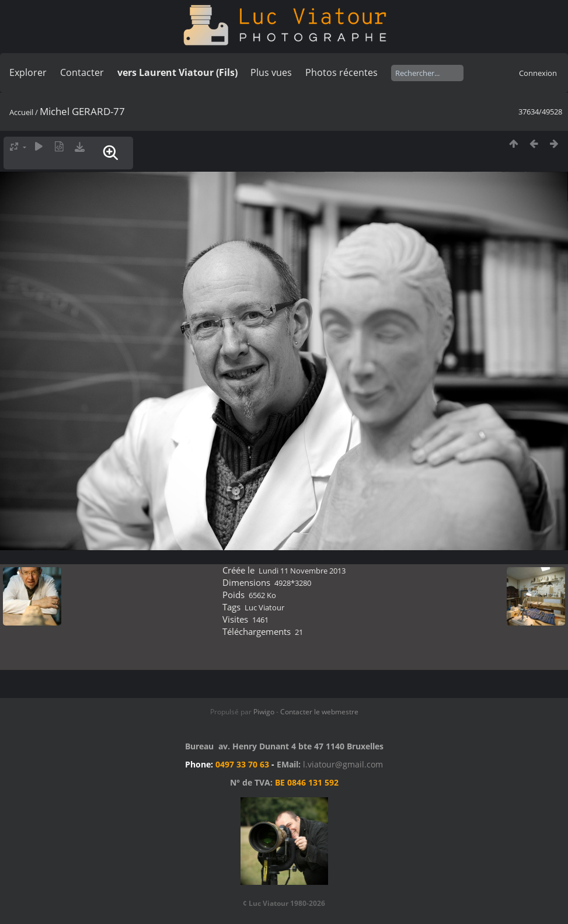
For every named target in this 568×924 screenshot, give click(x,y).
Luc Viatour (264, 607)
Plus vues (271, 72)
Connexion (538, 73)
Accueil (21, 112)
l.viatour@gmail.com (343, 764)
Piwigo (264, 712)
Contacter (82, 72)
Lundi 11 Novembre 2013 (302, 571)
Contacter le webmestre (319, 712)
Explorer (28, 72)
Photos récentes (342, 72)
